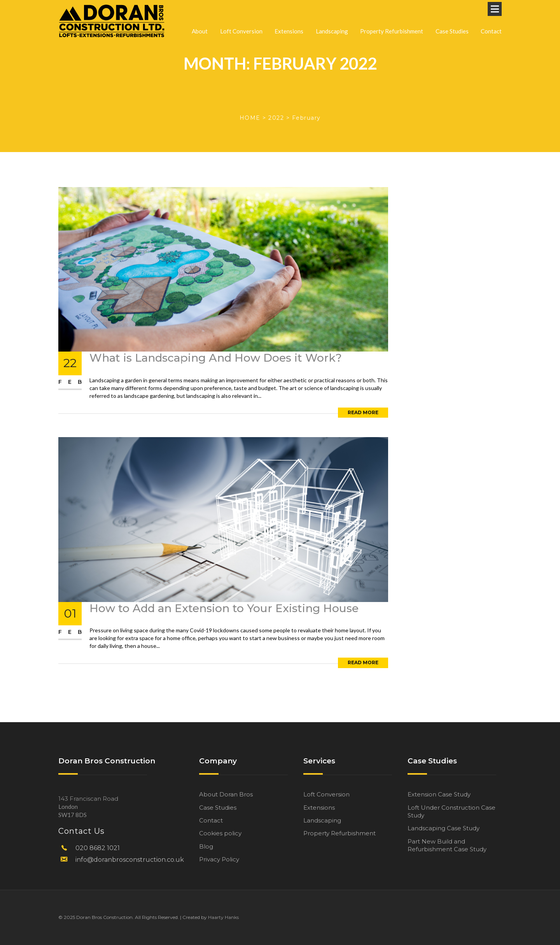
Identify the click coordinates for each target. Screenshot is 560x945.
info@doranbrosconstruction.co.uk (130, 860)
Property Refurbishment (392, 15)
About (200, 15)
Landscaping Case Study (444, 828)
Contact (491, 15)
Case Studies (452, 15)
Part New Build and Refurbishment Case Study (447, 845)
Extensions (289, 15)
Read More (363, 412)
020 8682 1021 (98, 848)
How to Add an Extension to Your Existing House (224, 608)
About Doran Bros (226, 794)
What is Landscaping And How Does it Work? (216, 358)
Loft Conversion (241, 15)
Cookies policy (220, 833)
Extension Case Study (439, 794)
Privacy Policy (219, 859)
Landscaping (332, 15)
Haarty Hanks (223, 917)
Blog (206, 846)
